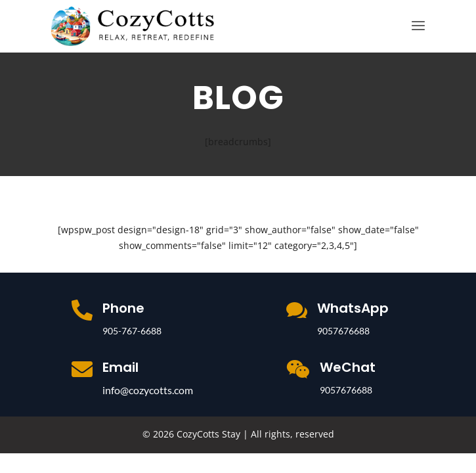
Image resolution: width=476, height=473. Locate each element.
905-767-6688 (132, 331)
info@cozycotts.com (148, 390)
